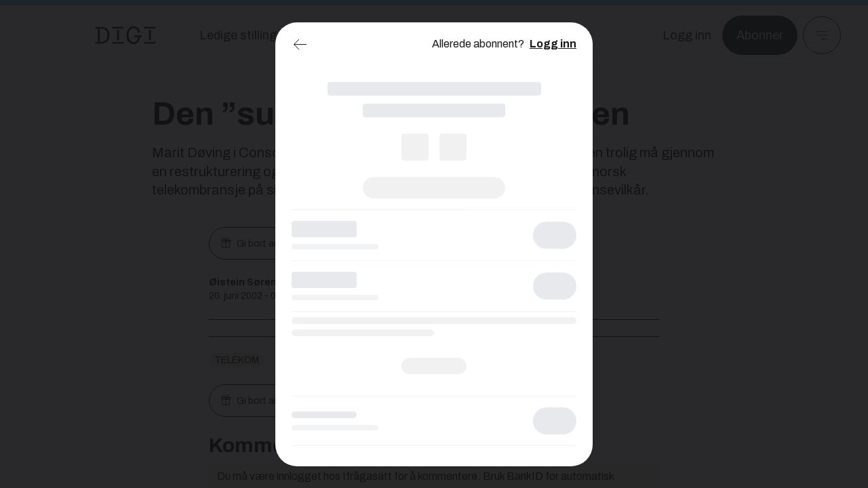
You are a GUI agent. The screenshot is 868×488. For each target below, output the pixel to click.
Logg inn (553, 44)
